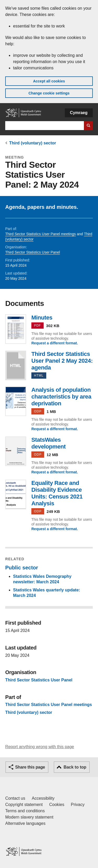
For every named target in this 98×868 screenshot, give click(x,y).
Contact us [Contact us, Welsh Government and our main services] (15, 798)
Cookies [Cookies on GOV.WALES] (57, 805)
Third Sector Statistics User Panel (33, 252)
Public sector (22, 568)
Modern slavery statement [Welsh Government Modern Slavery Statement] (29, 817)
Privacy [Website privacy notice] (78, 805)
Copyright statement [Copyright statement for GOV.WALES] (24, 805)
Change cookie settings (49, 93)
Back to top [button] (75, 767)
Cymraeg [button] (79, 113)
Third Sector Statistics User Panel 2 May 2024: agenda (16, 365)
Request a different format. (55, 343)
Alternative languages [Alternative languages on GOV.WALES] (25, 823)
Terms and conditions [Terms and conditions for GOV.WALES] (25, 811)
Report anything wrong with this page (40, 747)
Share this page (30, 767)
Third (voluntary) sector (33, 143)
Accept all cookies (49, 81)
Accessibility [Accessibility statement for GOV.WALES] (43, 798)
